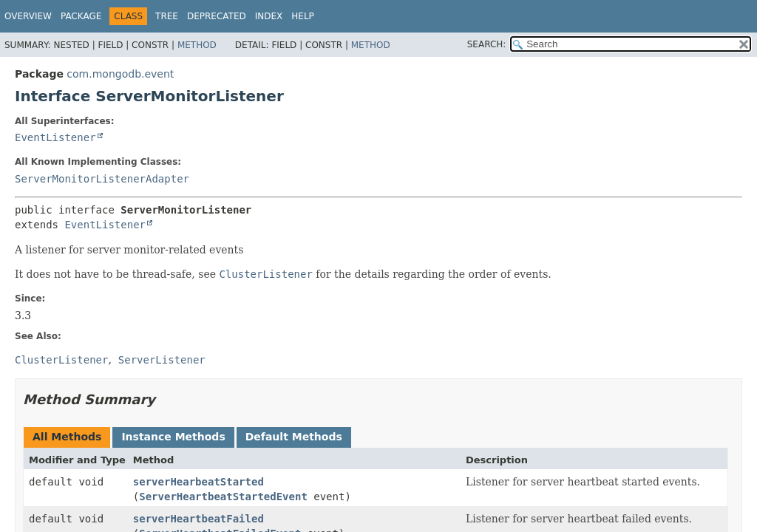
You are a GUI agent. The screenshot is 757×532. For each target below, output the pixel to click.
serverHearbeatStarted (198, 482)
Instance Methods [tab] (173, 437)
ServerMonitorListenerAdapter (102, 179)
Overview (28, 16)
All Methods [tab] (67, 437)
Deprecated (217, 16)
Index (269, 16)
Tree (167, 16)
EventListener (55, 137)
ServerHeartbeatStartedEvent (223, 497)
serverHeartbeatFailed (198, 519)
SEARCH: (487, 44)
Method (197, 45)
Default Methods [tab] (294, 437)
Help (303, 16)
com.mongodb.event (120, 74)
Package (81, 16)
